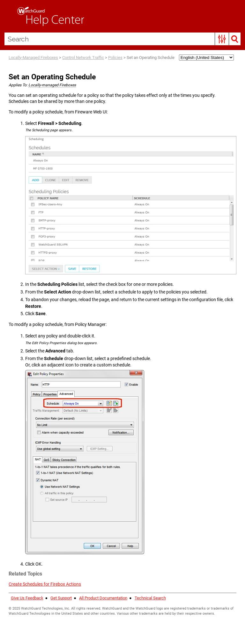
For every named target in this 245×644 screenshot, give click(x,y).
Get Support (61, 598)
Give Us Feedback (27, 598)
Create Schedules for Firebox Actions (45, 584)
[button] (222, 39)
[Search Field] (123, 39)
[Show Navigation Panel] (8, 16)
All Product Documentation (103, 598)
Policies (115, 58)
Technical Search (150, 598)
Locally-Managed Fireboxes (33, 58)
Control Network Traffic (83, 58)
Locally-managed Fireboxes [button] (52, 85)
